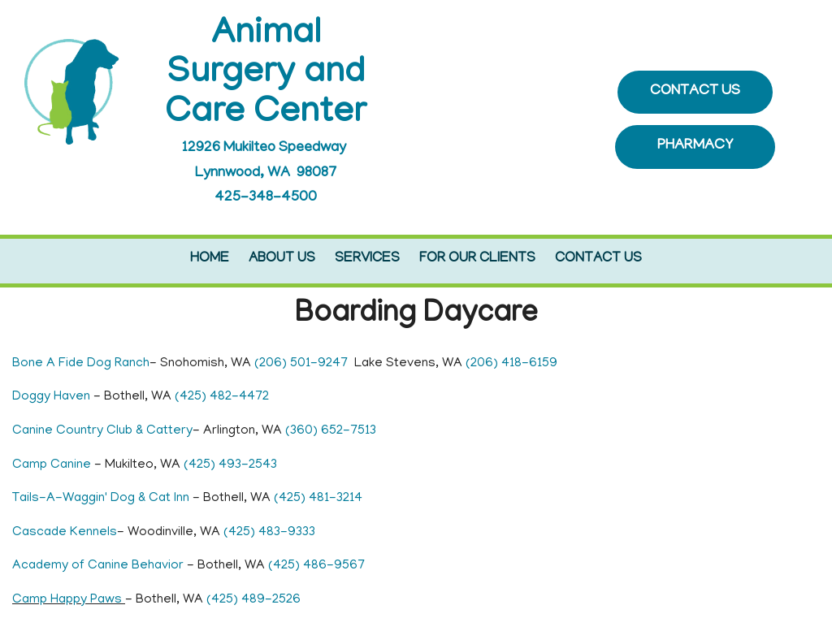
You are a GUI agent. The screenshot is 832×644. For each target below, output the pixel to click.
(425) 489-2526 (253, 600)
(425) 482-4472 (222, 397)
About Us (282, 259)
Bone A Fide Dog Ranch (81, 364)
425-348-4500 (266, 198)
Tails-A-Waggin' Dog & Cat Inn (101, 499)
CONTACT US (695, 92)
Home (210, 259)
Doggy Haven (53, 397)
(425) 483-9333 (269, 533)
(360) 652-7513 (331, 431)
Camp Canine (53, 465)
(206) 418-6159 (511, 364)
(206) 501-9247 (301, 364)
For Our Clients (477, 259)
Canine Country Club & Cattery (102, 431)
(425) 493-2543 (230, 465)
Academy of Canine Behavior (100, 566)
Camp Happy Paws (69, 600)
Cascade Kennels (65, 533)
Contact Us (598, 259)
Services (367, 259)
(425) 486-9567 (316, 566)
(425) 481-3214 (318, 499)
